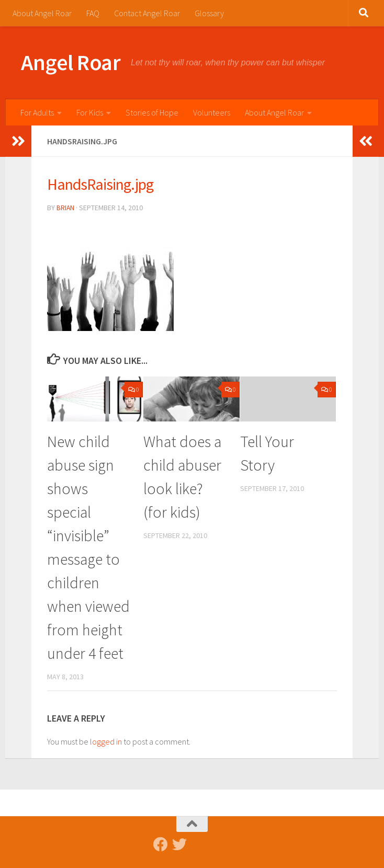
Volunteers (212, 112)
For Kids (90, 112)
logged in (106, 741)
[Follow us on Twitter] (179, 844)
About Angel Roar (42, 13)
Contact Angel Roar (147, 13)
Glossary (209, 13)
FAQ (93, 13)
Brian (66, 208)
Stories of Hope (152, 112)
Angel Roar (71, 62)
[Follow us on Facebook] (161, 844)
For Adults (37, 112)
